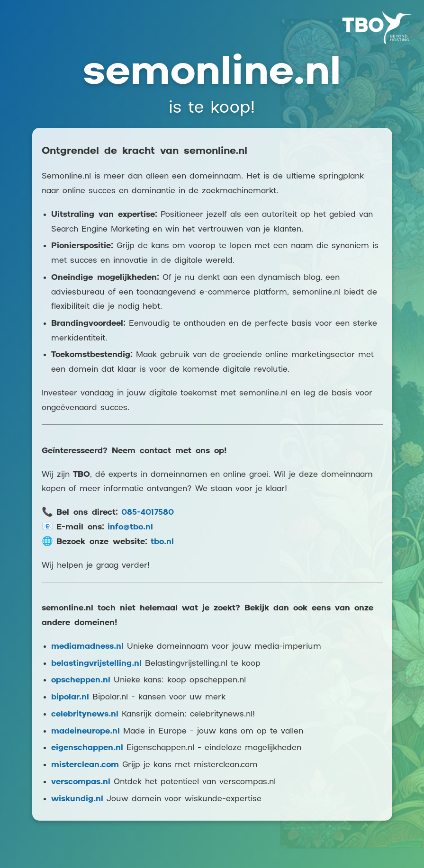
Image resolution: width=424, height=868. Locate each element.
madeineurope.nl (86, 731)
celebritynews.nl (85, 714)
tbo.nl (162, 542)
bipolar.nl (70, 697)
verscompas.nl (81, 782)
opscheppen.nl (81, 680)
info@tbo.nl (130, 527)
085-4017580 (148, 513)
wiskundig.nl (77, 799)
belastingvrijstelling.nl (96, 664)
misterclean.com (85, 765)
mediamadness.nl (87, 647)
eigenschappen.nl (87, 748)
